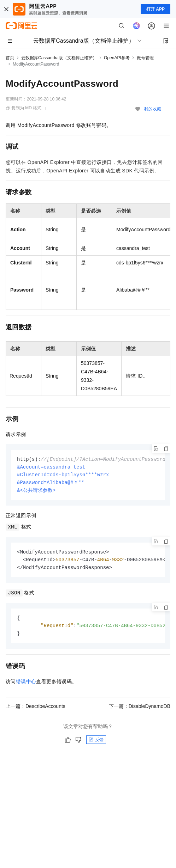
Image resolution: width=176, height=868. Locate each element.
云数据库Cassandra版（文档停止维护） (59, 58)
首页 (10, 58)
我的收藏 (153, 109)
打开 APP (156, 9)
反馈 (96, 744)
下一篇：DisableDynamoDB (140, 710)
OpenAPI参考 (117, 58)
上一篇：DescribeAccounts (36, 710)
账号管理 (145, 58)
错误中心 (26, 685)
